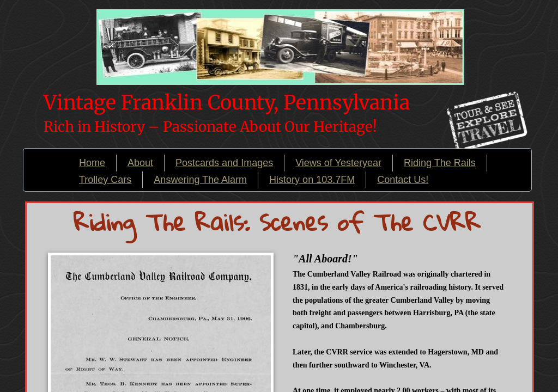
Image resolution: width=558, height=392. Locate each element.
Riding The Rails (440, 163)
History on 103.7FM (312, 180)
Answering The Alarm (200, 180)
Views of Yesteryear (338, 163)
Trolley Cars (105, 180)
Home (92, 163)
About (140, 163)
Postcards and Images (224, 163)
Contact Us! (403, 180)
